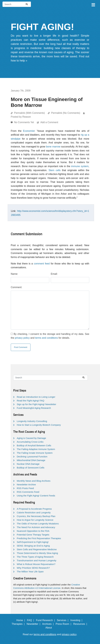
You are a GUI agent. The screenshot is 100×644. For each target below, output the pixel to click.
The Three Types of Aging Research (35, 557)
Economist (29, 131)
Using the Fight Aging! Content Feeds (36, 496)
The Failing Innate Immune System (35, 453)
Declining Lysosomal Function (32, 457)
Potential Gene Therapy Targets (33, 535)
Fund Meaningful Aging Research (34, 408)
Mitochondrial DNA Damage (31, 460)
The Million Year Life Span (30, 572)
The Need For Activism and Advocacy (36, 527)
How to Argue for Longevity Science (35, 520)
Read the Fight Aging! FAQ (30, 401)
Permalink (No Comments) (66, 113)
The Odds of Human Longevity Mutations (38, 524)
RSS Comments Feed (28, 492)
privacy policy (22, 338)
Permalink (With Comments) (29, 113)
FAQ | (31, 620)
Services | (63, 620)
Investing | (77, 620)
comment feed (42, 264)
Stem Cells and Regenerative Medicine (37, 549)
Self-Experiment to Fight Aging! (33, 542)
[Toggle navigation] (93, 4)
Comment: (16, 287)
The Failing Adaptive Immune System (36, 449)
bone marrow (53, 147)
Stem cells (55, 170)
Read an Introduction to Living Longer (36, 397)
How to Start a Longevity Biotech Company (39, 425)
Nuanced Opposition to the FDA (33, 531)
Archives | (49, 624)
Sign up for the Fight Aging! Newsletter (36, 404)
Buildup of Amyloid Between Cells (34, 445)
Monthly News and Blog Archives (34, 481)
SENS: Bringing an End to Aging (33, 546)
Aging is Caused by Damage (31, 438)
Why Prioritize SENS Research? (33, 568)
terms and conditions (46, 338)
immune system (80, 166)
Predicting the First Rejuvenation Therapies (39, 538)
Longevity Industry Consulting (32, 421)
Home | (21, 620)
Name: (14, 274)
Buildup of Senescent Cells (31, 468)
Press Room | (64, 624)
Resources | (81, 624)
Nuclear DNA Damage (28, 464)
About (50, 628)
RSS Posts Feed (25, 488)
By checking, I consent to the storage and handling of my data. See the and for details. (50, 336)
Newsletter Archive (26, 484)
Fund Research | (46, 620)
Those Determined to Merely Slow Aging (37, 553)
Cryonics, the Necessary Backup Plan (36, 516)
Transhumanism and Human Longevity (37, 560)
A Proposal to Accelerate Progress (34, 509)
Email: (54, 274)
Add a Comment (49, 122)
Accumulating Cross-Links (30, 442)
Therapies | (19, 624)
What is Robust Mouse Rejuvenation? (36, 564)
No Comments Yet (24, 122)
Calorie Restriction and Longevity (34, 512)
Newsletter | (34, 624)
